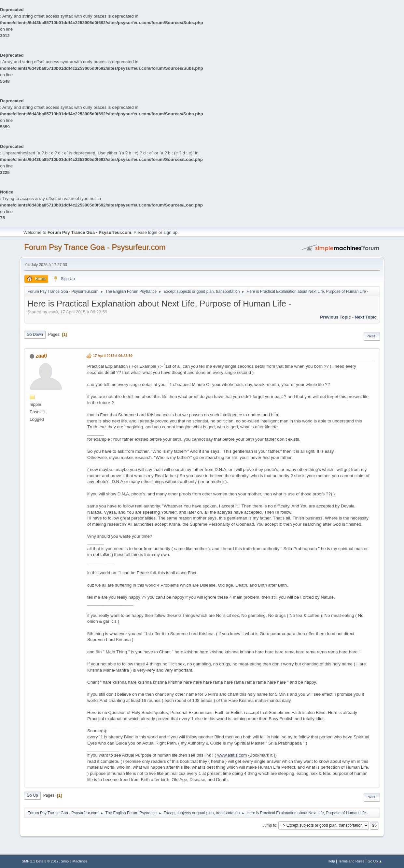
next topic (366, 317)
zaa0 (42, 356)
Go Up (32, 795)
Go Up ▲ (375, 861)
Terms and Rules (351, 861)
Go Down (35, 334)
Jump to (269, 825)
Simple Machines (74, 861)
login (153, 232)
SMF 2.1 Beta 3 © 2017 (40, 861)
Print (372, 336)
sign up (170, 232)
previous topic (335, 317)
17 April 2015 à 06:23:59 (112, 356)
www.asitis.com (232, 755)
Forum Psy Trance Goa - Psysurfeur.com (95, 247)
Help (331, 861)
